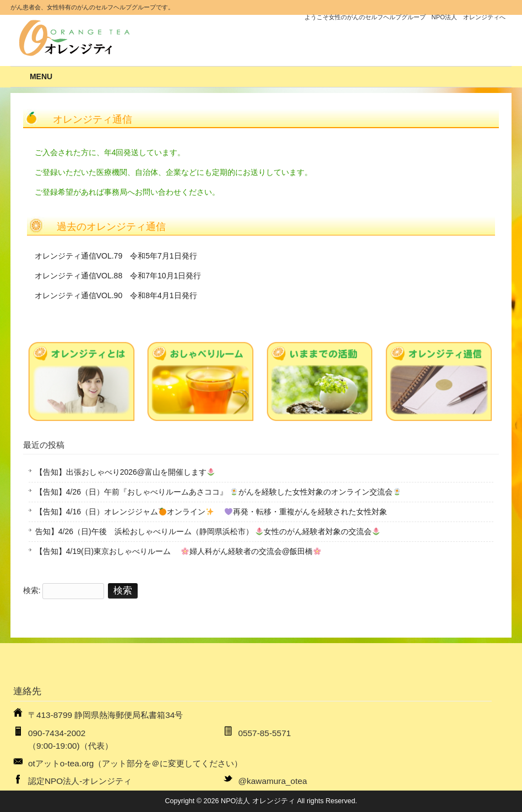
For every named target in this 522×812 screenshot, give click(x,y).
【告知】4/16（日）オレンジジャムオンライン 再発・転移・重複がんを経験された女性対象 (211, 512)
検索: (32, 590)
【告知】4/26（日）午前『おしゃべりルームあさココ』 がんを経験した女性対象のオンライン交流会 (218, 492)
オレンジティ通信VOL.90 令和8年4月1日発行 (116, 295)
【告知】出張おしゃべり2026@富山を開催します (125, 472)
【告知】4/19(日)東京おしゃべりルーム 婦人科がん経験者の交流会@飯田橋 (178, 551)
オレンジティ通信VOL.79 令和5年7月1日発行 (116, 256)
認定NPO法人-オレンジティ (80, 781)
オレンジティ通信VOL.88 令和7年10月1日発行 (118, 276)
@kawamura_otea (272, 781)
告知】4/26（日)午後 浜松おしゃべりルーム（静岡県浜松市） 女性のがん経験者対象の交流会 (208, 531)
